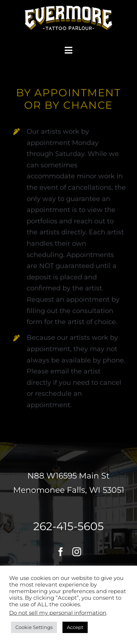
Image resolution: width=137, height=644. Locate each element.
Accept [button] (75, 627)
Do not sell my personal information (58, 613)
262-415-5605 (68, 526)
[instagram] (77, 552)
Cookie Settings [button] (34, 627)
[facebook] (61, 552)
